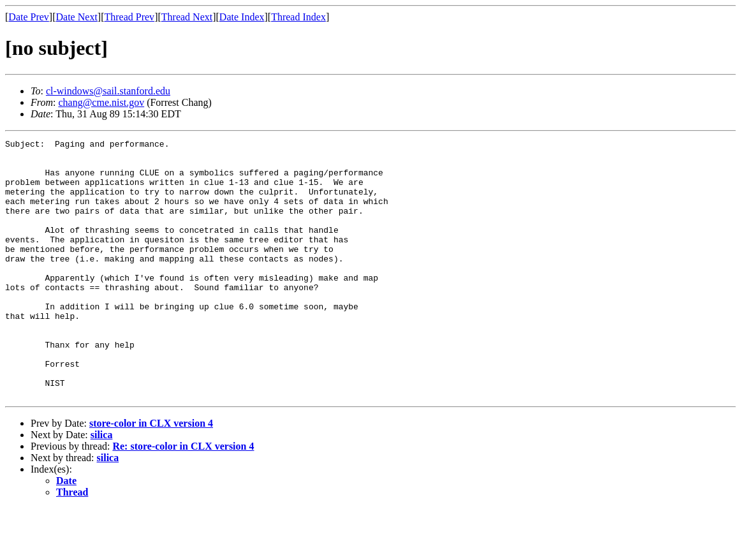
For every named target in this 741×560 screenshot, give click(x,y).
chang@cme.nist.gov (101, 102)
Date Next (77, 17)
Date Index (242, 17)
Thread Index (298, 17)
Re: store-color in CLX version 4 (183, 498)
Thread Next (187, 17)
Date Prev (29, 17)
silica (102, 486)
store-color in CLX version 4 (151, 475)
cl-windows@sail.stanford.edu (108, 91)
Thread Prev (129, 17)
